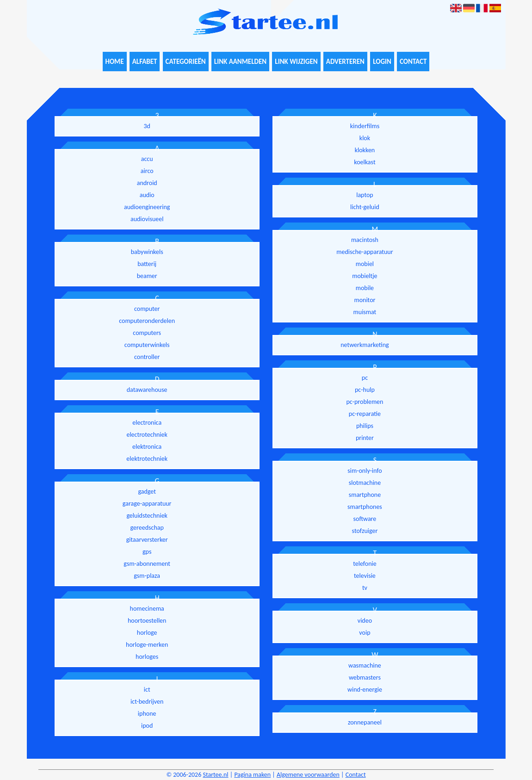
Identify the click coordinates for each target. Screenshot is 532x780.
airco (147, 171)
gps (147, 552)
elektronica (147, 447)
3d (147, 126)
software (365, 519)
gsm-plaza (147, 576)
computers (147, 333)
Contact (413, 62)
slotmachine (365, 483)
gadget (147, 492)
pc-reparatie (365, 414)
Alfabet (145, 62)
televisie (365, 576)
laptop (365, 195)
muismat (365, 312)
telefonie (365, 564)
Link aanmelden (240, 62)
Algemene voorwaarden (308, 775)
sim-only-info (365, 471)
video (365, 621)
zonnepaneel (365, 722)
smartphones (365, 507)
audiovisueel (147, 219)
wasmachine (365, 665)
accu (147, 159)
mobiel (365, 264)
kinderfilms (365, 126)
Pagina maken (252, 775)
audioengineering (147, 207)
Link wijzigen (296, 62)
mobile (365, 288)
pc (365, 378)
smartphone (365, 495)
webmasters (365, 678)
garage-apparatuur (147, 504)
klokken (365, 150)
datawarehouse (147, 390)
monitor (365, 300)
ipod (147, 726)
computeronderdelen (147, 321)
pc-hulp (365, 390)
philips (365, 426)
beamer (147, 276)
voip (365, 633)
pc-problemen (365, 402)
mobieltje (365, 276)
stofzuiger (365, 531)
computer (147, 309)
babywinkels (147, 252)
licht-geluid (365, 207)
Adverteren (345, 62)
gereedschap (147, 528)
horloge (147, 633)
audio (147, 195)
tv (365, 588)
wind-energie (365, 690)
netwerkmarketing (365, 345)
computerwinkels (147, 345)
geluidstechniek (147, 516)
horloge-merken (147, 645)
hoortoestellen (147, 621)
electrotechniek (147, 435)
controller (147, 357)
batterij (147, 264)
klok (365, 138)
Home (115, 62)
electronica (147, 423)
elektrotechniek (147, 459)
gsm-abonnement (147, 564)
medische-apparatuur (365, 252)
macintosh (365, 240)
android (147, 183)
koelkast (365, 162)
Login (382, 62)
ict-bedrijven (147, 702)
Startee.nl (215, 775)
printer (365, 438)
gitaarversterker (147, 540)
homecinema (147, 609)
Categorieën (186, 62)
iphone (147, 714)
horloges (147, 657)
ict (147, 690)
